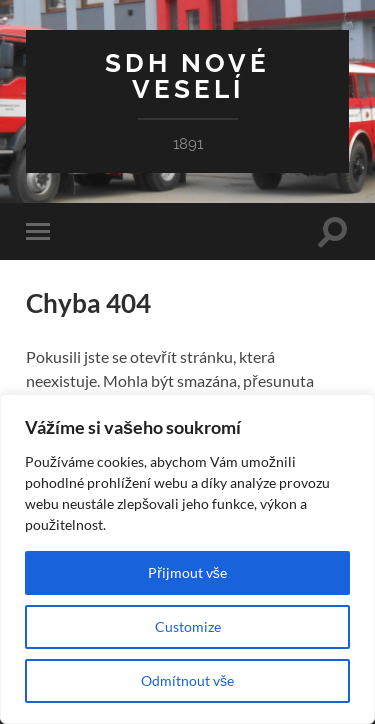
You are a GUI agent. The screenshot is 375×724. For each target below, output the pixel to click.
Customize (188, 626)
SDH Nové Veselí (187, 75)
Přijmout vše (187, 572)
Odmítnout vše (187, 680)
